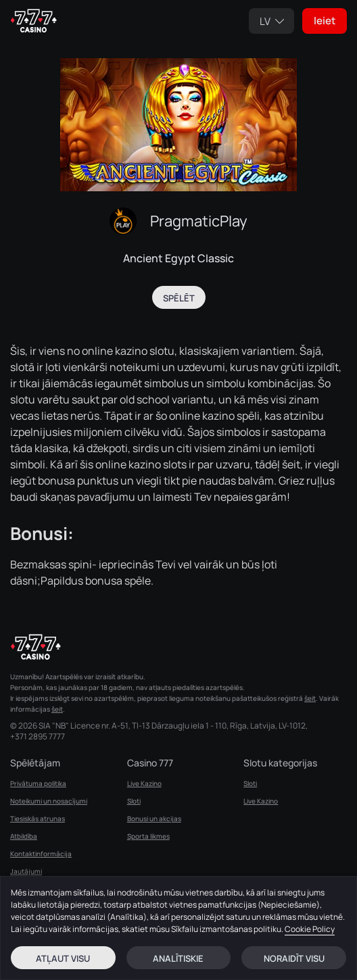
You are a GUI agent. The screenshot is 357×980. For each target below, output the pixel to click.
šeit (310, 698)
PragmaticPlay (199, 221)
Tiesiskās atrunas (38, 818)
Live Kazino (144, 783)
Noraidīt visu (294, 958)
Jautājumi (26, 871)
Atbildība (24, 836)
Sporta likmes (148, 836)
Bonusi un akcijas (154, 818)
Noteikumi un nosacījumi (49, 801)
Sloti (134, 801)
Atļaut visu (63, 958)
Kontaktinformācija (41, 854)
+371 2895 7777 (38, 737)
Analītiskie (178, 958)
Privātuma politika (38, 783)
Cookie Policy (310, 929)
